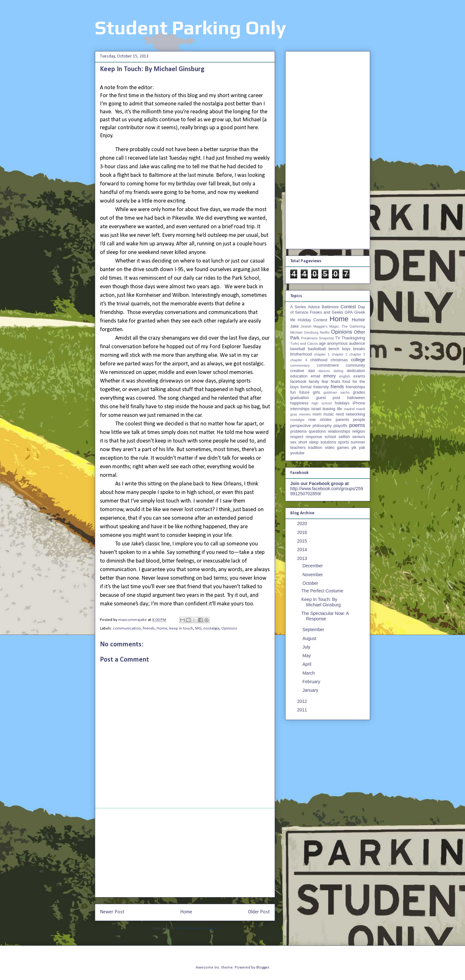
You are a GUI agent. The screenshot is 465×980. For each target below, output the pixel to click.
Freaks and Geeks (327, 312)
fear (325, 382)
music (328, 414)
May (307, 656)
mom (317, 414)
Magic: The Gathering (347, 326)
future (304, 392)
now (312, 420)
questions (317, 431)
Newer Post (112, 912)
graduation (300, 398)
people (359, 420)
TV (337, 338)
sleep (314, 442)
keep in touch (181, 628)
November (313, 575)
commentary (300, 365)
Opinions (229, 628)
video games (337, 448)
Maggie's (320, 326)
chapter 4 (299, 360)
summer (358, 442)
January (311, 690)
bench (334, 349)
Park (295, 338)
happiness (299, 403)
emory (330, 376)
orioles (326, 420)
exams (359, 376)
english (345, 376)
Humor (358, 320)
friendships (355, 387)
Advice (314, 307)
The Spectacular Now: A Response (325, 616)
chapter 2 (339, 354)
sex (293, 442)
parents (342, 420)
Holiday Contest (313, 320)
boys (346, 349)
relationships (339, 431)
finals (335, 382)
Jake (295, 326)
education (299, 376)
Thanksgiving (353, 338)
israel (316, 409)
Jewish (306, 326)
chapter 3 (357, 354)
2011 (303, 710)
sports (344, 442)
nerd (340, 414)
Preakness (309, 338)
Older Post (259, 912)
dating (338, 371)
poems (357, 425)
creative (297, 371)
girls (316, 392)
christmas (339, 360)
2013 (303, 558)
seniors (359, 437)
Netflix (325, 332)
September (314, 630)
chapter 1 (322, 354)
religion (359, 431)
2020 (303, 523)
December (313, 566)
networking (355, 414)
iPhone (359, 403)
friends (149, 628)
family (314, 382)
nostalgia (211, 628)
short (303, 442)
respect (297, 437)
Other (360, 332)
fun (293, 392)
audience (357, 343)
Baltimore (330, 307)
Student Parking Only (190, 27)
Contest (348, 307)
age (322, 343)
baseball (298, 349)
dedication (356, 371)
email (316, 376)
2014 (303, 550)
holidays (342, 403)
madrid (349, 409)
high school (322, 403)
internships (300, 409)
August (310, 638)
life (339, 409)
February (312, 682)
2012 (303, 701)
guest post (328, 398)
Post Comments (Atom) (197, 928)
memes (305, 414)
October (311, 583)
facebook (298, 382)
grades (359, 392)
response (314, 437)
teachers (298, 448)
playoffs (341, 426)
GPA (349, 312)
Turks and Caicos (304, 343)
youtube (297, 453)
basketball (317, 349)
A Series (298, 307)
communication (127, 628)
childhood (319, 360)
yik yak (358, 448)
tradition (315, 448)
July (307, 647)
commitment (328, 365)
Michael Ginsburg (304, 332)
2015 (303, 541)
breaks (359, 349)
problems (298, 431)
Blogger (263, 967)
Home (162, 628)
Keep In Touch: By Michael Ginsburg (321, 602)
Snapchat (326, 338)
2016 (303, 532)
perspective (300, 426)
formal (306, 387)
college (358, 360)
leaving (329, 409)
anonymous (337, 343)
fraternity (321, 387)
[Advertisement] (185, 853)
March (309, 673)
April (307, 664)
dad (311, 371)
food (347, 382)
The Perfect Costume (322, 591)
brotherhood (301, 354)
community (355, 365)
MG (198, 628)
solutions (328, 442)
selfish (344, 437)
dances (324, 371)
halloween (356, 398)
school (330, 437)
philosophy (322, 426)
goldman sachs (337, 392)
